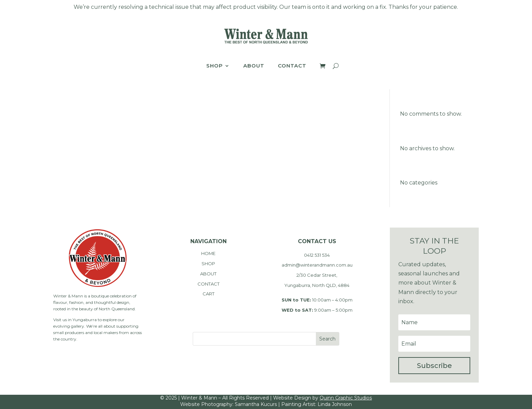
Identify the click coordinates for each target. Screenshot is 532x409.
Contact (292, 66)
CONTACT (208, 284)
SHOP (208, 264)
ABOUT (208, 274)
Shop (215, 66)
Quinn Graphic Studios (346, 398)
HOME (208, 253)
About (254, 66)
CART (208, 294)
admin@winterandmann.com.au (317, 265)
